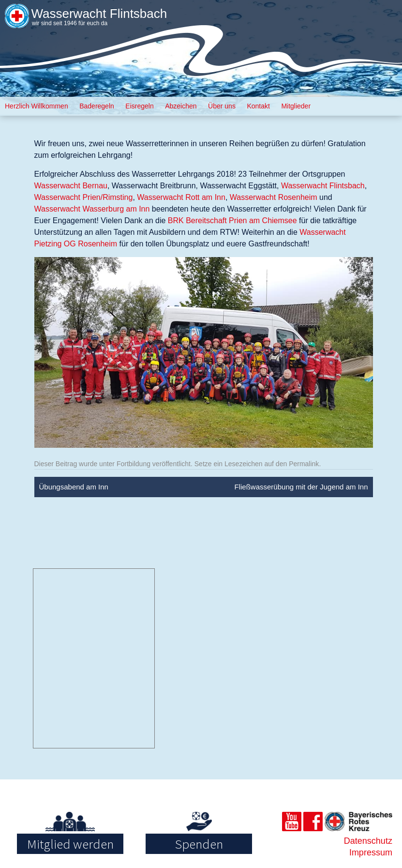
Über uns (222, 106)
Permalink (304, 464)
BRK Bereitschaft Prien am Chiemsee (232, 221)
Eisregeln (139, 106)
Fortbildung (134, 464)
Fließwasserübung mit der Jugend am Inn (301, 487)
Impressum (371, 853)
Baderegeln (97, 106)
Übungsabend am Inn (74, 487)
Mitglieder (296, 106)
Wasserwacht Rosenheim (274, 197)
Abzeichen (181, 106)
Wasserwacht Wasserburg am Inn (92, 209)
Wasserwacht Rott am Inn (181, 197)
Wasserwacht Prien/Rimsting (84, 197)
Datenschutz (368, 841)
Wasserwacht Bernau (71, 186)
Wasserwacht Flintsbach (99, 14)
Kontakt (258, 106)
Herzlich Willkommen (37, 106)
